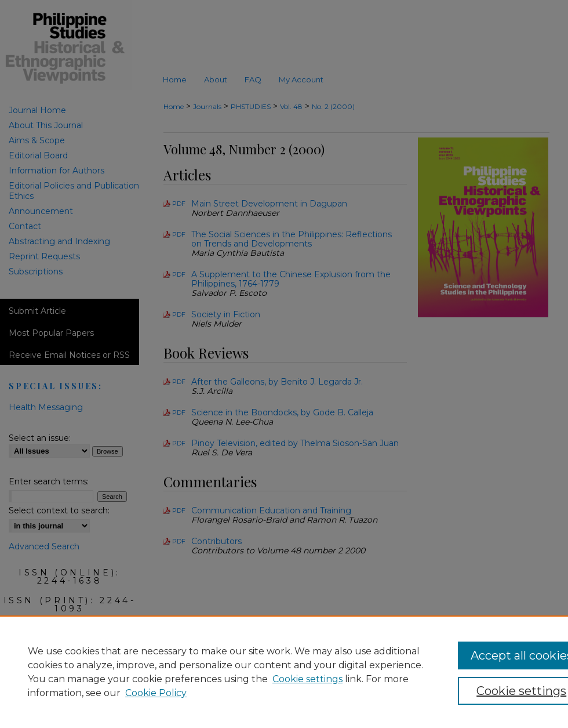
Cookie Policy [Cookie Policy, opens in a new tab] (156, 693)
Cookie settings (307, 679)
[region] (284, 672)
